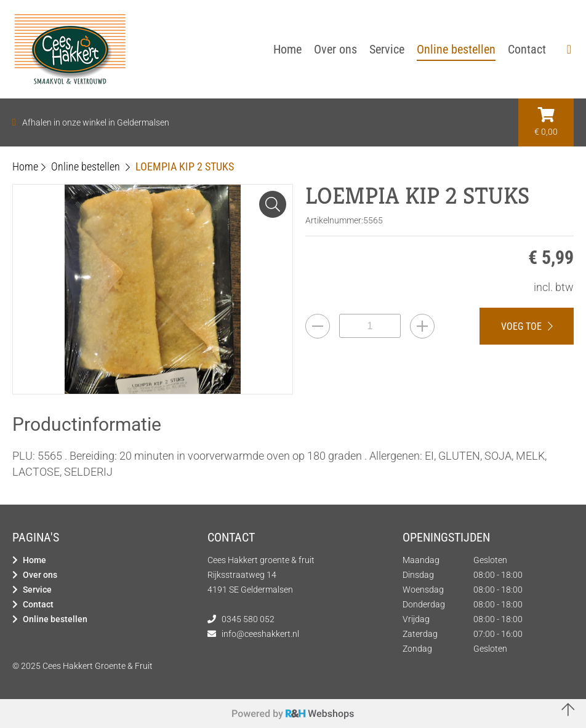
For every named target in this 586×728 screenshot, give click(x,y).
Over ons (40, 575)
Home (34, 560)
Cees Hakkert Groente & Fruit (98, 666)
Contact (38, 604)
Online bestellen (55, 619)
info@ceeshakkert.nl (260, 634)
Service (37, 590)
